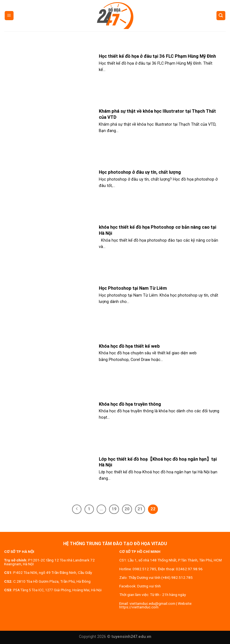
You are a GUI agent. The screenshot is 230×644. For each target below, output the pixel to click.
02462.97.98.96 (189, 569)
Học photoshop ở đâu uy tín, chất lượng (140, 172)
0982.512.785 (144, 569)
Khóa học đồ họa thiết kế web (129, 346)
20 (127, 509)
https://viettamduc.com (139, 607)
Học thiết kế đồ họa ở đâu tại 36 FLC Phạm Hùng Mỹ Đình (157, 56)
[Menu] (9, 16)
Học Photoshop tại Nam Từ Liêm (133, 288)
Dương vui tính (149, 586)
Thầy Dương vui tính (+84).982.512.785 (161, 577)
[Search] (221, 16)
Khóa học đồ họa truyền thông (130, 404)
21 (140, 509)
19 (114, 509)
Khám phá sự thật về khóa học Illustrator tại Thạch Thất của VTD (157, 114)
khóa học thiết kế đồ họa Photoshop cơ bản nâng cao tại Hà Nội (158, 230)
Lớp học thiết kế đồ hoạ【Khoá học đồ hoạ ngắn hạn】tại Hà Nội (158, 462)
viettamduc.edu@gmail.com (152, 603)
